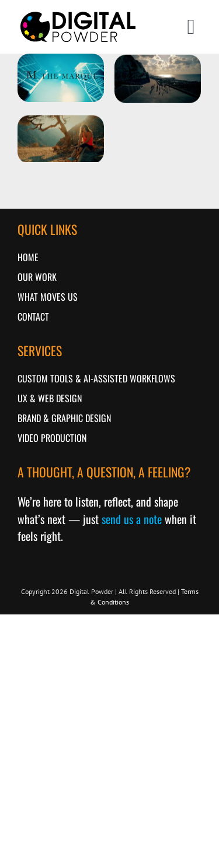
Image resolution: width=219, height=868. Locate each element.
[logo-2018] (78, 14)
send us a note (132, 519)
